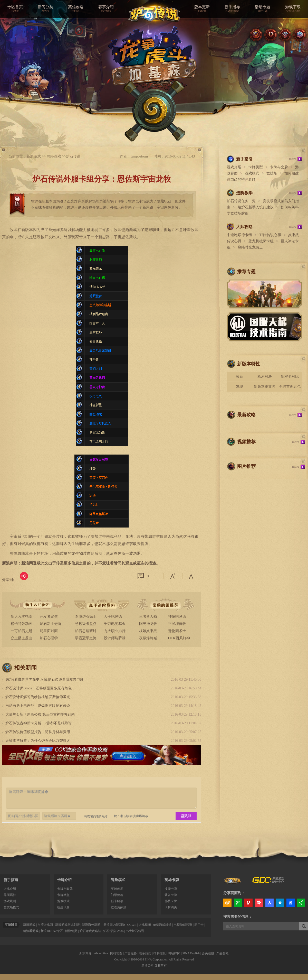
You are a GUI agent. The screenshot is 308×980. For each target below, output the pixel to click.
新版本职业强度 (265, 388)
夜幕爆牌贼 (148, 638)
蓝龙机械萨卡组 (261, 241)
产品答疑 (223, 953)
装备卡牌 (171, 895)
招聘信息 (160, 953)
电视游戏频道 (183, 925)
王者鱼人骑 (148, 617)
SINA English (191, 953)
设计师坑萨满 (115, 638)
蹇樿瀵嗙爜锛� (137, 816)
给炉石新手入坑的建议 (256, 207)
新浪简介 (85, 953)
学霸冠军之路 (86, 638)
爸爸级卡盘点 (86, 624)
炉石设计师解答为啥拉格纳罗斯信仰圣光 (38, 697)
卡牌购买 (171, 907)
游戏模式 (252, 173)
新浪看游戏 (31, 931)
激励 (239, 377)
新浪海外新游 (91, 925)
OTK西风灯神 (179, 638)
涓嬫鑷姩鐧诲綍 (93, 816)
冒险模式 (118, 880)
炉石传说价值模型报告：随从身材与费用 (38, 732)
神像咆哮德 (177, 617)
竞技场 (272, 173)
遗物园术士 (177, 631)
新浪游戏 (34, 156)
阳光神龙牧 (148, 624)
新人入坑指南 (22, 617)
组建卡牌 (63, 907)
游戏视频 (145, 925)
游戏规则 (10, 901)
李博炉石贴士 (86, 617)
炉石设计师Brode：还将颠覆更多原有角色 (38, 688)
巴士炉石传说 (135, 931)
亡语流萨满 (119, 907)
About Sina (101, 953)
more (292, 159)
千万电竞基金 (115, 624)
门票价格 (117, 895)
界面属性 (10, 895)
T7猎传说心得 (270, 235)
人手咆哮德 (113, 617)
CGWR (132, 925)
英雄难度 (117, 889)
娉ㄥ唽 (119, 816)
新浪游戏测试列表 (68, 925)
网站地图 (116, 953)
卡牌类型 (256, 167)
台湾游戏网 (45, 925)
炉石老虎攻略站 (90, 931)
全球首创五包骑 (290, 388)
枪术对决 (265, 377)
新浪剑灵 (71, 931)
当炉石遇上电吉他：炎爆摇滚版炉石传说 (38, 706)
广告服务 (131, 953)
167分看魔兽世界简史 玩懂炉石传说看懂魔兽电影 (45, 679)
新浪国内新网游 (114, 925)
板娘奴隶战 (148, 631)
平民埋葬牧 (177, 624)
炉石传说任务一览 (241, 201)
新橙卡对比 (290, 377)
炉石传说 (73, 156)
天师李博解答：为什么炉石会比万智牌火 (38, 741)
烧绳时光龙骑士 (250, 247)
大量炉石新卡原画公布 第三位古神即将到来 (40, 714)
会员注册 (208, 953)
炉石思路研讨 (86, 631)
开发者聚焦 (49, 617)
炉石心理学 (49, 638)
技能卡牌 (171, 889)
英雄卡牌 (172, 880)
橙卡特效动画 (22, 624)
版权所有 (161, 966)
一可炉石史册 (22, 631)
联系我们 (145, 953)
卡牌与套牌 (279, 167)
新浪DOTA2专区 (52, 931)
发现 (239, 387)
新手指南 (11, 880)
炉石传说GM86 (113, 931)
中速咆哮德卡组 (239, 235)
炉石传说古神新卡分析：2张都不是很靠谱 (39, 723)
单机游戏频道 (162, 925)
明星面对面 (49, 631)
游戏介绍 (234, 167)
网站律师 (174, 953)
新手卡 (199, 925)
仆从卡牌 (171, 901)
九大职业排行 (115, 631)
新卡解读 (117, 901)
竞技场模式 (11, 907)
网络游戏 (54, 156)
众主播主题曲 (22, 638)
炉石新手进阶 (51, 624)
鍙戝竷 (186, 816)
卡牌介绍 (64, 880)
